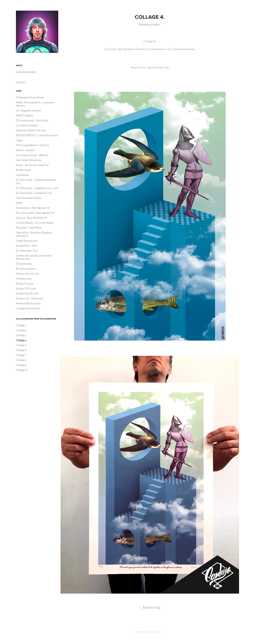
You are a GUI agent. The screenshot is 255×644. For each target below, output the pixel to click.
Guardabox (22, 175)
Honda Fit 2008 (25, 284)
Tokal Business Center (29, 198)
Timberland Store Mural (30, 97)
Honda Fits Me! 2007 (28, 294)
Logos (19, 140)
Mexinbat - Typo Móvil (29, 228)
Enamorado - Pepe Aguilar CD (33, 208)
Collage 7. (21, 355)
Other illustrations (27, 241)
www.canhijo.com (158, 67)
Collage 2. (21, 330)
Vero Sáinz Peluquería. (29, 160)
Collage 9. (22, 365)
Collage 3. (21, 335)
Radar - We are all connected (32, 165)
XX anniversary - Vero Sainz (32, 120)
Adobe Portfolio (156, 632)
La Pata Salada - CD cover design (35, 223)
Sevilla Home (23, 170)
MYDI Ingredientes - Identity (32, 145)
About (19, 65)
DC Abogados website (28, 111)
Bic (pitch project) (26, 269)
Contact (21, 82)
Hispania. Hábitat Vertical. (31, 130)
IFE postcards (24, 264)
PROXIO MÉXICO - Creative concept (37, 135)
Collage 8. (21, 360)
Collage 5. (21, 345)
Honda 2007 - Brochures (30, 298)
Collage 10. (22, 370)
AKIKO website (25, 116)
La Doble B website (27, 125)
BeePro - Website (25, 150)
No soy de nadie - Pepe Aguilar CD (35, 213)
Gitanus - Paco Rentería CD (32, 218)
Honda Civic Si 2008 (27, 274)
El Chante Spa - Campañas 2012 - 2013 (37, 188)
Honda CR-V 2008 (26, 289)
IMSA (19, 203)
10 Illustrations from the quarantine (36, 319)
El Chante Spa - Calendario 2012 (34, 193)
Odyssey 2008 (24, 279)
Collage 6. (21, 350)
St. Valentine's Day (27, 251)
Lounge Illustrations (28, 308)
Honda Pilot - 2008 (26, 246)
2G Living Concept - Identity (32, 155)
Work (19, 91)
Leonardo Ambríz (26, 72)
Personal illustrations (28, 303)
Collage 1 (21, 325)
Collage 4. (21, 340)
